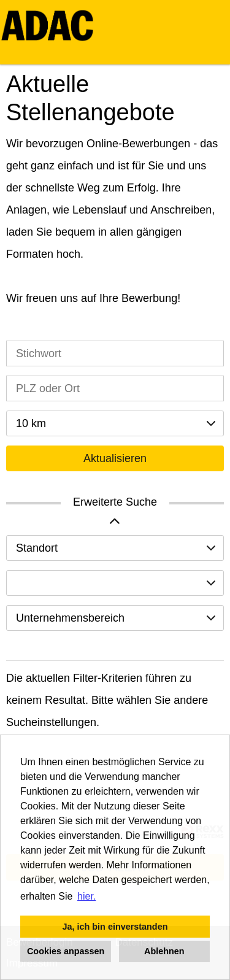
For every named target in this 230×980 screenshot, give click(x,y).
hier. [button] (86, 896)
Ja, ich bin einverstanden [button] (115, 927)
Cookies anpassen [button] (66, 951)
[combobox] (115, 423)
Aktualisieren (115, 458)
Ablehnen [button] (164, 951)
